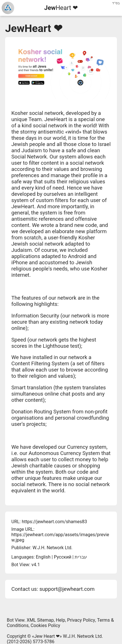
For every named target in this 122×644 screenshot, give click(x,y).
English (43, 557)
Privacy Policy (81, 620)
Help (61, 620)
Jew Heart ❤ (47, 636)
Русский (63, 557)
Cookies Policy (45, 625)
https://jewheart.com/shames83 (54, 522)
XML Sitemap (40, 620)
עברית (81, 557)
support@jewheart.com (67, 589)
